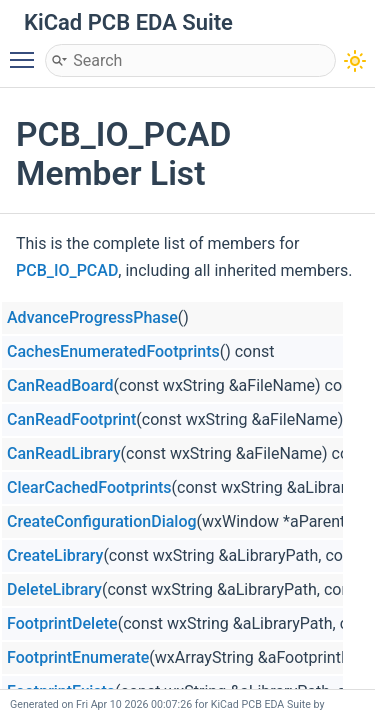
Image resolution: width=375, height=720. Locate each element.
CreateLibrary (55, 555)
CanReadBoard (60, 385)
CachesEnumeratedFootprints (113, 351)
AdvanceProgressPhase (92, 317)
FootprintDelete (62, 623)
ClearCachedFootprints (89, 487)
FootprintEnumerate (78, 657)
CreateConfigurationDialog (102, 521)
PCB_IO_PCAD (67, 270)
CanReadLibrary (64, 453)
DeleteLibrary (54, 589)
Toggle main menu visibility (27, 51)
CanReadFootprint (71, 419)
